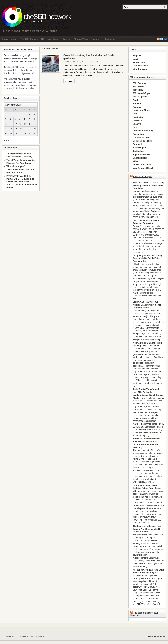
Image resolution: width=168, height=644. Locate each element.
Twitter (162, 39)
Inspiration (138, 117)
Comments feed (141, 66)
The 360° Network (36, 16)
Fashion (137, 104)
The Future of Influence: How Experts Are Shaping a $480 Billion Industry (147, 529)
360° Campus (139, 83)
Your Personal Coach (143, 168)
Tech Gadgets (140, 148)
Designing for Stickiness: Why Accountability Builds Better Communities (148, 258)
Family (136, 100)
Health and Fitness (142, 110)
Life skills (138, 121)
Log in (136, 59)
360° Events (139, 87)
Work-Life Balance (142, 165)
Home (5, 39)
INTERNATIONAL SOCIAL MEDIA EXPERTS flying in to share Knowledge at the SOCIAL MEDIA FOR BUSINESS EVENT (22, 182)
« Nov (6, 140)
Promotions (139, 134)
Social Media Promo (143, 141)
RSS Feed (158, 39)
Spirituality (138, 144)
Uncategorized (140, 158)
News (136, 127)
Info (135, 114)
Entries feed (139, 63)
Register (137, 56)
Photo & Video (81, 39)
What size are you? (16, 166)
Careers (67, 39)
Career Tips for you (143, 177)
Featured (137, 107)
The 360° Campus (29, 39)
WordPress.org (140, 69)
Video (136, 161)
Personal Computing (143, 131)
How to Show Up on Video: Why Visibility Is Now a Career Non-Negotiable (148, 185)
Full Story (69, 81)
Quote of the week (142, 138)
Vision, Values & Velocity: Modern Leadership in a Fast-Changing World (147, 305)
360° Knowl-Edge (50, 40)
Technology (139, 151)
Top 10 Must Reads (142, 154)
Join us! (95, 40)
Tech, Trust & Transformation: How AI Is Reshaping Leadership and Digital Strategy (148, 392)
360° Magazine (140, 97)
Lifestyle (137, 124)
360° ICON (138, 90)
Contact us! (110, 39)
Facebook (165, 39)
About (14, 39)
